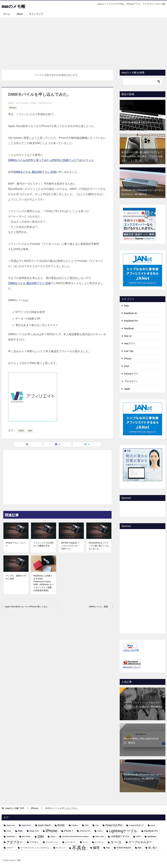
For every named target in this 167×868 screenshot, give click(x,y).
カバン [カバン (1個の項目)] (85, 842)
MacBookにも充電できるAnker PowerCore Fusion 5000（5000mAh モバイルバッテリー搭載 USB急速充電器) (43, 583)
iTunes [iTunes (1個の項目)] (100, 831)
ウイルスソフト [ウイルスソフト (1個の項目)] (52, 842)
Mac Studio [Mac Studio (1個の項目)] (26, 836)
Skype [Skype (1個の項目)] (53, 836)
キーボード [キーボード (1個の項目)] (99, 842)
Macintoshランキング (132, 667)
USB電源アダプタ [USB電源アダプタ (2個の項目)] (120, 836)
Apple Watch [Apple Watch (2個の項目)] (44, 825)
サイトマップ (36, 14)
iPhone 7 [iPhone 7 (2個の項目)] (69, 831)
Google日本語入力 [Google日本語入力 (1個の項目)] (136, 825)
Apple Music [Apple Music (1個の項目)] (26, 825)
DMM (21, 431)
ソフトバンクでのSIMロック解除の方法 (43, 544)
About (20, 14)
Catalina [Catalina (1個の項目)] (75, 825)
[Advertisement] (83, 42)
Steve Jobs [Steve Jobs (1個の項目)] (100, 836)
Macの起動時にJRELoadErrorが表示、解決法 (141, 741)
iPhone (13, 108)
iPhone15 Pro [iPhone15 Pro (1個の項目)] (85, 831)
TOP (15, 808)
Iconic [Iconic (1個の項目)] (9, 831)
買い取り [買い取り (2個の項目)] (153, 848)
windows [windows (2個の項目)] (152, 836)
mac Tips (129, 351)
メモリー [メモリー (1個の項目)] (10, 848)
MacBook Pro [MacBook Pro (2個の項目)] (151, 831)
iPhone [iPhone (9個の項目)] (51, 831)
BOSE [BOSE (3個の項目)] (61, 825)
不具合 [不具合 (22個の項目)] (79, 848)
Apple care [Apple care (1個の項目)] (11, 825)
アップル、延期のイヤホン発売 (16, 577)
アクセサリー (131, 381)
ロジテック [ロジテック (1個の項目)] (61, 848)
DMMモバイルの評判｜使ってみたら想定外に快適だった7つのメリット (51, 160)
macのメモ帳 (16, 6)
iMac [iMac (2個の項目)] (20, 831)
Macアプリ (130, 344)
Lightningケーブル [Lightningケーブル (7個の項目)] (123, 831)
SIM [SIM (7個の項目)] (41, 836)
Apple (127, 389)
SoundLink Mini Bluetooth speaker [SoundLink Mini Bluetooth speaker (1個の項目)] (75, 836)
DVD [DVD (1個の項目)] (87, 825)
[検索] (143, 81)
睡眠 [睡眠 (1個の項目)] (140, 848)
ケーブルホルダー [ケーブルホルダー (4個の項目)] (140, 842)
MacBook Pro (131, 321)
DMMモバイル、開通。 (99, 607)
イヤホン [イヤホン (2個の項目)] (34, 842)
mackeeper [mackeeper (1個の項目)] (11, 836)
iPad (127, 366)
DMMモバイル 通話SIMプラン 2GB (35, 172)
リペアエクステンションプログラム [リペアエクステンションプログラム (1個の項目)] (35, 848)
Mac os (128, 336)
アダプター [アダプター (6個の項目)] (15, 842)
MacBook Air (131, 313)
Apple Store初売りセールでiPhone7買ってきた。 (27, 607)
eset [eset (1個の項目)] (97, 825)
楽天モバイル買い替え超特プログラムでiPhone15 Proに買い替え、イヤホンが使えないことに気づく (142, 156)
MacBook (129, 328)
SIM (30, 431)
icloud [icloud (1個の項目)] (153, 825)
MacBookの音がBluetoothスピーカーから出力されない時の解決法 (143, 777)
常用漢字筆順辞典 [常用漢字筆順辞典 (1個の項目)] (124, 848)
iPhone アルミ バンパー (16, 544)
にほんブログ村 (131, 650)
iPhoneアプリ (131, 374)
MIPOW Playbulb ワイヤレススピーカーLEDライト (70, 546)
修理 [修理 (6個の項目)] (96, 848)
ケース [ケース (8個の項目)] (116, 842)
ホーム (7, 14)
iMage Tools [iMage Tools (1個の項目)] (34, 831)
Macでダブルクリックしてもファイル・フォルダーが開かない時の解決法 (143, 705)
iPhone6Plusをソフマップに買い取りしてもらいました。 (99, 546)
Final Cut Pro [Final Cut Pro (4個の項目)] (114, 825)
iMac (127, 306)
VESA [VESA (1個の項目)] (138, 836)
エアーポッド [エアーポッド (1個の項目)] (70, 842)
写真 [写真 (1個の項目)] (108, 848)
